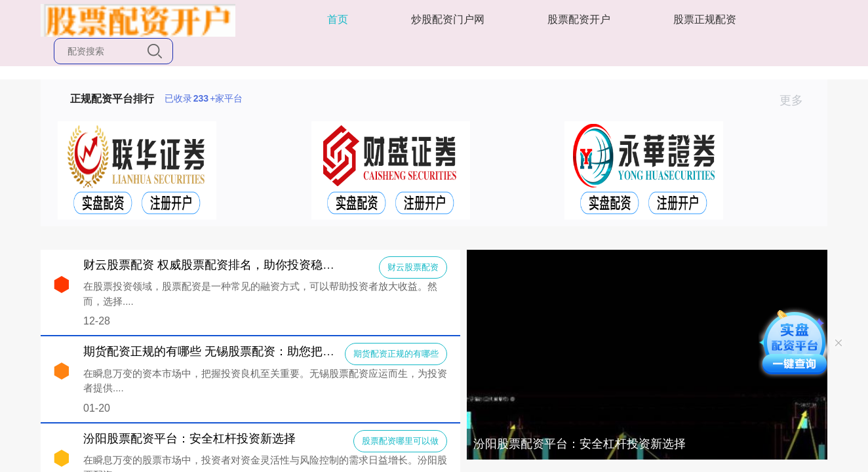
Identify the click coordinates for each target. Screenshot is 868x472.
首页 (338, 19)
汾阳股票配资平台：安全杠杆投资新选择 (580, 444)
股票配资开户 (579, 19)
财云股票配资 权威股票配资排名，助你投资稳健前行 (221, 265)
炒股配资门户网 (448, 19)
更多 (797, 100)
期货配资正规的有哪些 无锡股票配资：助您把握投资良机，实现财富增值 (274, 351)
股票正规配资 (705, 19)
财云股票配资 (413, 267)
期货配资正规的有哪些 (396, 354)
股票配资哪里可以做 (400, 441)
